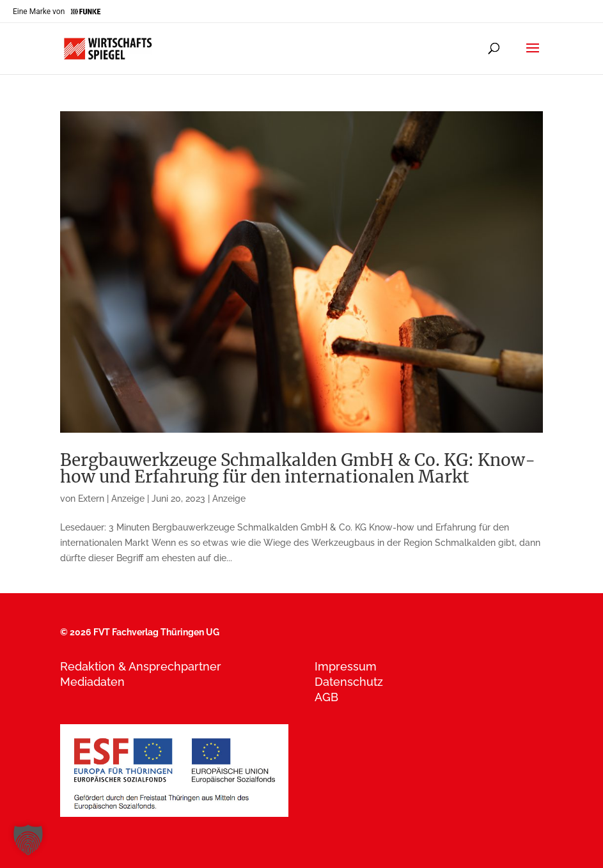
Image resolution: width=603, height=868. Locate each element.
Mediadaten (92, 682)
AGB (326, 697)
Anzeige (229, 499)
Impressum (346, 666)
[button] (28, 840)
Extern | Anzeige (111, 499)
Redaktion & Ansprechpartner (141, 666)
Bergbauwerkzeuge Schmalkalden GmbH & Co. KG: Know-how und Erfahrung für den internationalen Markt (298, 468)
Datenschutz (349, 682)
